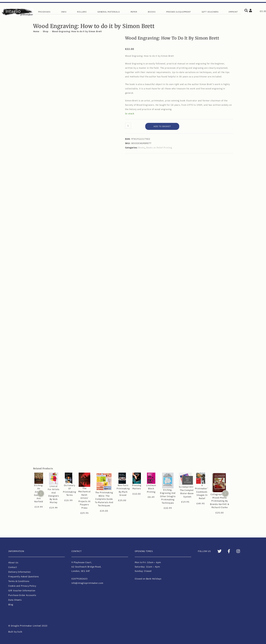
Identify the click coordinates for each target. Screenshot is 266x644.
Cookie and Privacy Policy (22, 586)
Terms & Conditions (19, 581)
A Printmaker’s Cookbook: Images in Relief (202, 492)
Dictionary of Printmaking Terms (69, 490)
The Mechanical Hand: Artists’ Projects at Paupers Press (84, 498)
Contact (13, 567)
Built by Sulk (15, 632)
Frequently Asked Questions (24, 577)
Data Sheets (15, 600)
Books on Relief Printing (159, 148)
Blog (11, 605)
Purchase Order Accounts (22, 595)
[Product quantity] (128, 126)
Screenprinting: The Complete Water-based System (187, 492)
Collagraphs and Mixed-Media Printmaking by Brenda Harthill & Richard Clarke (220, 501)
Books (141, 148)
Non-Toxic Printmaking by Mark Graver (123, 490)
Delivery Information (19, 572)
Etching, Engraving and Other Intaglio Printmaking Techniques (168, 496)
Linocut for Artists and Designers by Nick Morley (54, 494)
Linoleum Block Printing (151, 489)
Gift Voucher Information (22, 591)
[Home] (36, 31)
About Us (13, 563)
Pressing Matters (136, 487)
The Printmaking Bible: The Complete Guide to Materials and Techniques (104, 499)
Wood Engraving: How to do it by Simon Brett (77, 31)
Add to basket (162, 126)
